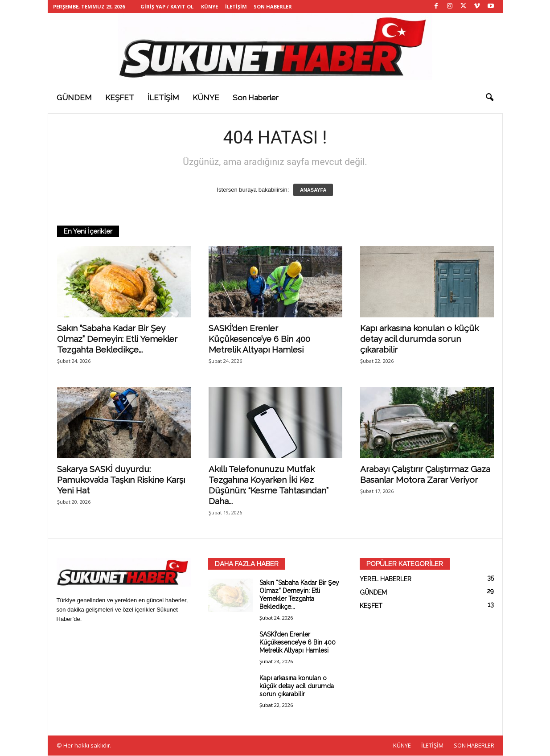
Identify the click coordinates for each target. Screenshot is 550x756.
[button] (489, 98)
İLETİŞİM (236, 6)
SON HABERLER (273, 6)
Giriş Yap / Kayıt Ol (167, 6)
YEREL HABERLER (386, 579)
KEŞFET (120, 98)
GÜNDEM (74, 98)
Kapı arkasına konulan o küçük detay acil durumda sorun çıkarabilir (419, 339)
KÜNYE (209, 6)
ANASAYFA (313, 190)
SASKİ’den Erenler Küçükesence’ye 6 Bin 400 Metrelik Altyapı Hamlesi (259, 339)
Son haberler (256, 98)
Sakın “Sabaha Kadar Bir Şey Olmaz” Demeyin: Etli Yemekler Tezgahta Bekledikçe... (117, 339)
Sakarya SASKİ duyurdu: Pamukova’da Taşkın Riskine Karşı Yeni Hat (121, 480)
